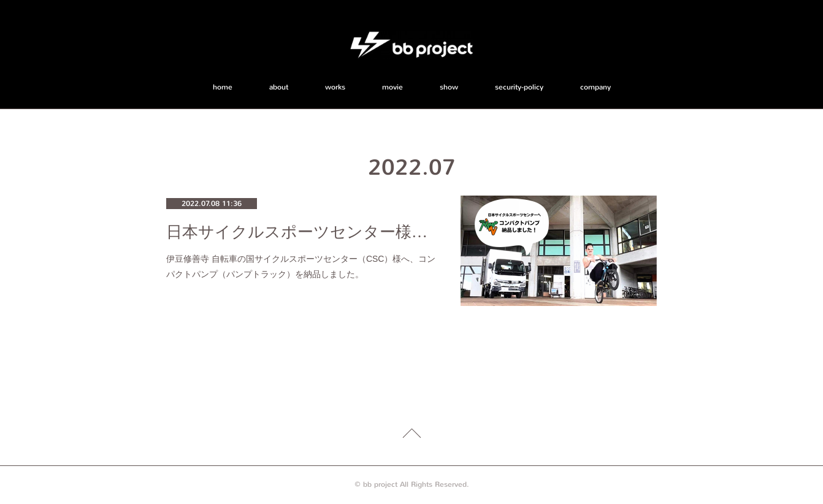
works (335, 87)
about (279, 87)
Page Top (412, 435)
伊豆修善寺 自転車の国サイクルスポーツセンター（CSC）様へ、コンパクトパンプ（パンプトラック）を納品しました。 (301, 266)
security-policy (519, 87)
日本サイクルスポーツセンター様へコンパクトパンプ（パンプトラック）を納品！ (301, 232)
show (449, 87)
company (595, 87)
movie (392, 87)
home (223, 87)
